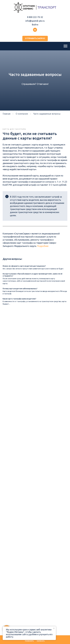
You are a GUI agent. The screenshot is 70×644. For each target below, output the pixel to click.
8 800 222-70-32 (35, 17)
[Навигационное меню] (65, 46)
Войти (35, 25)
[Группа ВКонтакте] (35, 30)
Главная (7, 114)
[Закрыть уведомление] (54, 628)
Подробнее (43, 246)
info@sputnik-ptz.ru (35, 21)
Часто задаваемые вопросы (47, 114)
